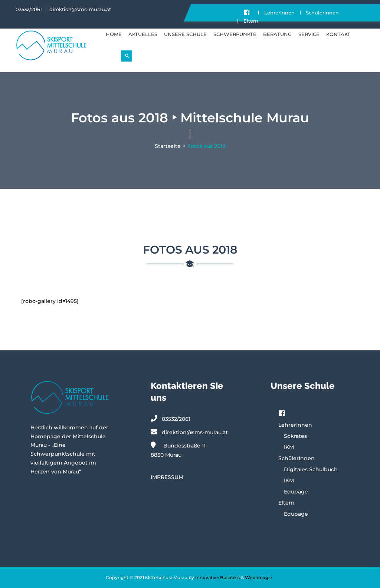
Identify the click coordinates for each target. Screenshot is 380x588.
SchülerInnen (322, 13)
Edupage (296, 492)
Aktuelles (143, 34)
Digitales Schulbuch (311, 469)
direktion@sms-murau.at (80, 9)
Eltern (251, 21)
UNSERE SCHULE (185, 34)
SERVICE (309, 34)
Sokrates (295, 436)
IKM (289, 447)
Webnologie (258, 577)
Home (114, 34)
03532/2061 (29, 9)
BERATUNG (277, 34)
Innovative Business (217, 577)
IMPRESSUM (167, 477)
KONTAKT (338, 34)
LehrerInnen (279, 13)
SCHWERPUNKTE (235, 34)
